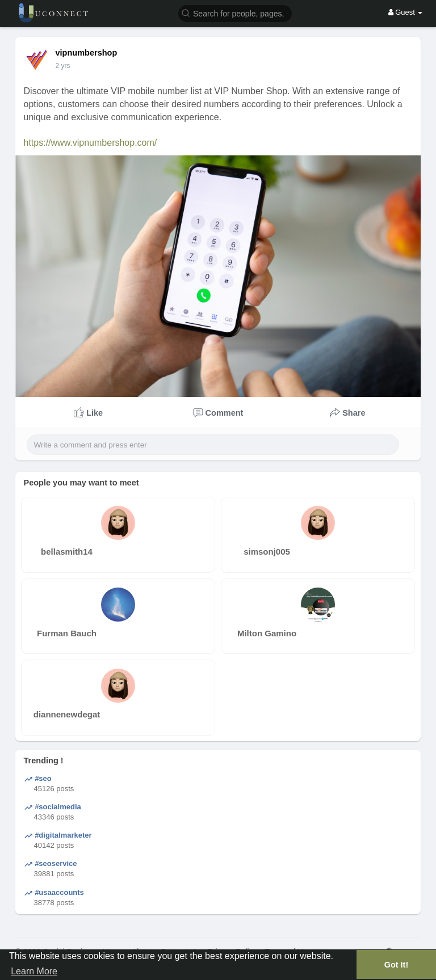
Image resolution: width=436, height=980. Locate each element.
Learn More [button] (34, 971)
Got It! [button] (396, 965)
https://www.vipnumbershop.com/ (91, 143)
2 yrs (63, 66)
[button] (235, 13)
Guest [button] (406, 12)
